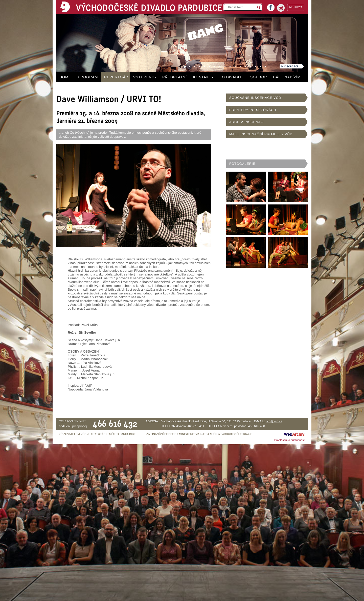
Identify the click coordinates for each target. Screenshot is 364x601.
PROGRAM (88, 77)
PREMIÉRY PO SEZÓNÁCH (253, 110)
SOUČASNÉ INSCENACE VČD (255, 98)
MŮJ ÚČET (296, 7)
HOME (65, 77)
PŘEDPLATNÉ (175, 77)
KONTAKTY (203, 77)
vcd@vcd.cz (274, 421)
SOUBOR (259, 77)
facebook (271, 6)
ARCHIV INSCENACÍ (247, 122)
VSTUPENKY (145, 77)
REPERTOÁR (116, 77)
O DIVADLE (232, 77)
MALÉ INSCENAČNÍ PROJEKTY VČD (261, 134)
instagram (281, 8)
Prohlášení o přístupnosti (290, 440)
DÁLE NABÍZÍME (288, 77)
